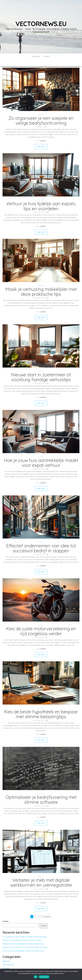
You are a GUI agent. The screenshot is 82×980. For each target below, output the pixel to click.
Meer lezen (41, 140)
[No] (79, 974)
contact (47, 57)
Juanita (43, 134)
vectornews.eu (41, 24)
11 (40, 910)
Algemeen (36, 57)
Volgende (47, 910)
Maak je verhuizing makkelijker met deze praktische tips (41, 285)
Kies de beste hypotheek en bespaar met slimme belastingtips (41, 708)
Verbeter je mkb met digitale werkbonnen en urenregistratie (41, 876)
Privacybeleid (44, 977)
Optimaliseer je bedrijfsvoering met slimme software (41, 793)
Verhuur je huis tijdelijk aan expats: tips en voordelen (41, 200)
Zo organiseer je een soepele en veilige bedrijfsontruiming (41, 114)
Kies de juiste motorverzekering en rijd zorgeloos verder (41, 625)
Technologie (7, 965)
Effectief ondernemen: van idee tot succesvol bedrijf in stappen (41, 542)
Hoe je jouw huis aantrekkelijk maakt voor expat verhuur (41, 456)
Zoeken (6, 915)
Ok (36, 977)
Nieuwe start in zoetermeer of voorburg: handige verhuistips (41, 371)
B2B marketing (8, 958)
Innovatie (6, 962)
